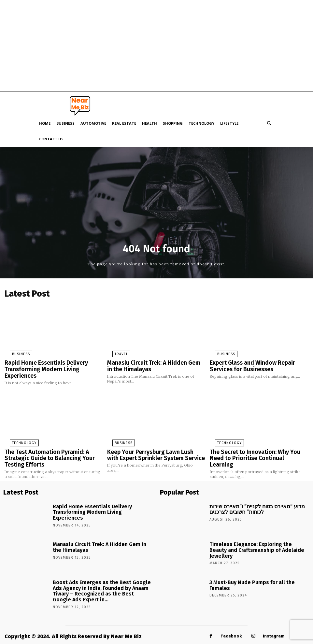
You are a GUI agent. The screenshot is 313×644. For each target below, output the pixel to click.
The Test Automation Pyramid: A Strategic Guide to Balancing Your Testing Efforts (53, 448)
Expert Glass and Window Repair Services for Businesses (258, 363)
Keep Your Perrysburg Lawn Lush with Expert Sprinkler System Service (151, 448)
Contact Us (51, 139)
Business (65, 123)
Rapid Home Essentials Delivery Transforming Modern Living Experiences (52, 363)
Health (149, 123)
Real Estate (124, 123)
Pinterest (257, 637)
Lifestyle (229, 123)
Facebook (231, 622)
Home (45, 123)
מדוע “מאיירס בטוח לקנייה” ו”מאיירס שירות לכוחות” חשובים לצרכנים (254, 493)
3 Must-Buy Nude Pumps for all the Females (251, 567)
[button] (269, 124)
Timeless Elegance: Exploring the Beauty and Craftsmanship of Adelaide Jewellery (252, 532)
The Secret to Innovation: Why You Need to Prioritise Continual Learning (257, 448)
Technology (201, 123)
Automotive (93, 123)
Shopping (173, 123)
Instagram (274, 622)
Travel (115, 352)
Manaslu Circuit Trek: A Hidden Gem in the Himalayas (156, 363)
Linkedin (217, 637)
